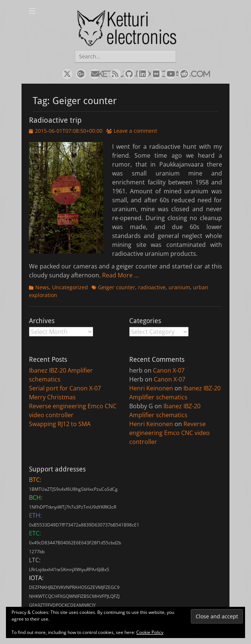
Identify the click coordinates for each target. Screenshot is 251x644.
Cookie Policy (150, 632)
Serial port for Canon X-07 (65, 388)
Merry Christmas (52, 397)
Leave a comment (135, 131)
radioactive (152, 287)
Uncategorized (70, 287)
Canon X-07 (169, 370)
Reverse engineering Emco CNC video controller (169, 433)
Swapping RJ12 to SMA (60, 424)
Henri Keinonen (151, 388)
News (42, 287)
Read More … (120, 275)
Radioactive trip (55, 120)
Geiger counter (117, 287)
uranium (179, 287)
